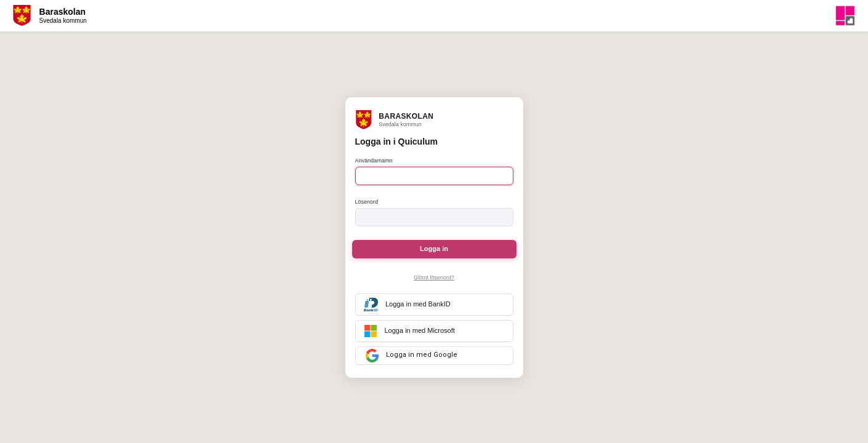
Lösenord (367, 202)
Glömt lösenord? (434, 277)
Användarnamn (374, 161)
